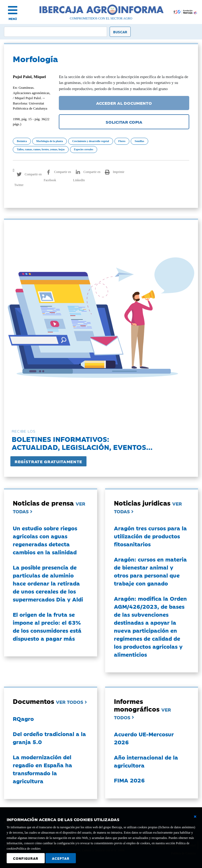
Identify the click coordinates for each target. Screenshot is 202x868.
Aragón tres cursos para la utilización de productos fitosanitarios (150, 536)
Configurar (26, 858)
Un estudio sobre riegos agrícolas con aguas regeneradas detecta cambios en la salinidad (45, 540)
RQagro (23, 718)
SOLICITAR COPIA (124, 122)
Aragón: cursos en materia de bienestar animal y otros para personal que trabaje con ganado (150, 571)
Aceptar (61, 858)
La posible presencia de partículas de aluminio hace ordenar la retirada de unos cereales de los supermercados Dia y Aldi (48, 583)
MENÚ (13, 19)
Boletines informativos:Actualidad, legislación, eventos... (82, 443)
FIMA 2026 (129, 780)
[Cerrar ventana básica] (195, 817)
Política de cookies (29, 849)
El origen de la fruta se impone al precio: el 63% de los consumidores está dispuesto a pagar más (47, 626)
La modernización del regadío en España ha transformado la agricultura (42, 769)
